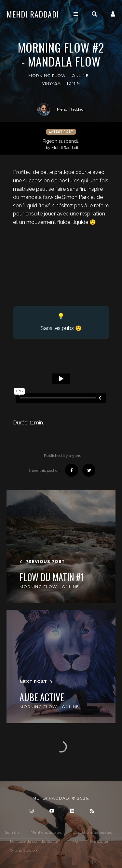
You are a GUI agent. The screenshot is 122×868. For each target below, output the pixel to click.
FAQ (74, 841)
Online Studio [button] (22, 850)
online (80, 75)
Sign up (12, 832)
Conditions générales (93, 832)
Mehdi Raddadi (33, 14)
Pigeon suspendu (62, 144)
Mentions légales (46, 832)
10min (73, 83)
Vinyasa (51, 83)
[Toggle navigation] (76, 14)
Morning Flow (47, 75)
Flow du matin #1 (52, 577)
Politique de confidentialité (34, 841)
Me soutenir (101, 841)
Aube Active (42, 697)
